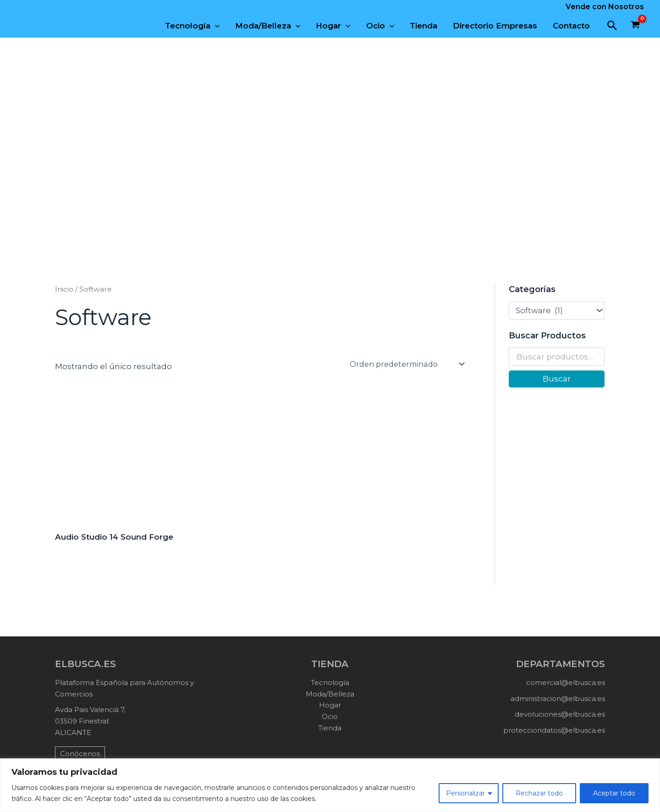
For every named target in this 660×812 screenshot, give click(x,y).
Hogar (333, 26)
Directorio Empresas (495, 26)
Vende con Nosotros (605, 7)
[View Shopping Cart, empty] (635, 26)
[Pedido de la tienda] (407, 364)
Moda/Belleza (268, 26)
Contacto (571, 26)
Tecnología (192, 26)
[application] (215, 26)
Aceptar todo (614, 793)
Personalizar (465, 793)
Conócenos (80, 754)
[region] (330, 785)
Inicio (64, 289)
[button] (612, 26)
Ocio (380, 26)
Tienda (423, 26)
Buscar (557, 379)
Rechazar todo (539, 793)
